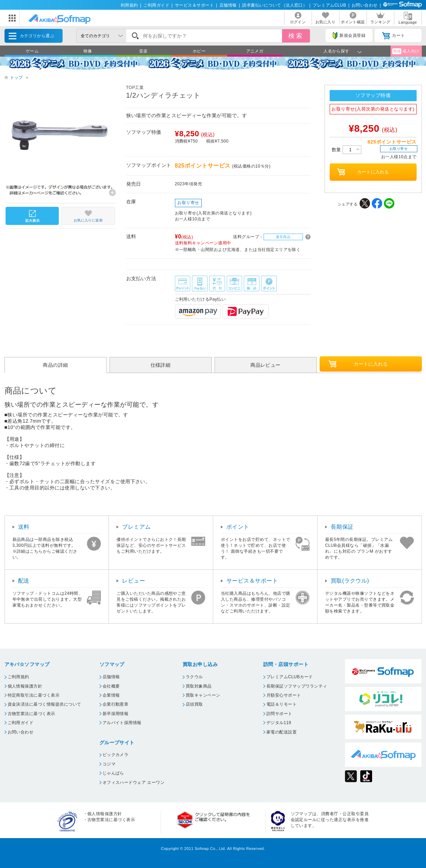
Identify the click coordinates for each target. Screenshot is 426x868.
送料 (24, 527)
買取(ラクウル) (350, 581)
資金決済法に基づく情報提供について (45, 704)
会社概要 (111, 686)
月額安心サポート (284, 695)
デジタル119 (279, 723)
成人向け (406, 51)
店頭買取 (194, 704)
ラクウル (194, 677)
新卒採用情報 (116, 714)
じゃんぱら (113, 773)
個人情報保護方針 (25, 686)
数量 (347, 150)
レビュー (134, 581)
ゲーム (32, 51)
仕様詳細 (161, 365)
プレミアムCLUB (329, 5)
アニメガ (255, 51)
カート (393, 36)
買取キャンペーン (203, 695)
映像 (88, 51)
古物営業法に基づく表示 (31, 714)
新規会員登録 (349, 36)
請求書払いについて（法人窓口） (275, 5)
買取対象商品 (199, 686)
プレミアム (136, 527)
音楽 (143, 51)
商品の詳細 (55, 365)
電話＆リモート (282, 704)
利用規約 (129, 5)
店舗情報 (228, 5)
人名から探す (336, 51)
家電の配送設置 (282, 732)
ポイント (238, 527)
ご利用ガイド (156, 5)
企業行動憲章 (116, 704)
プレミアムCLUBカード (290, 677)
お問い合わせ (365, 5)
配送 (24, 581)
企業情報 (111, 695)
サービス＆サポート (194, 5)
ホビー (199, 51)
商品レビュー (266, 365)
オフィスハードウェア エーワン (134, 782)
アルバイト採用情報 (122, 723)
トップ (17, 78)
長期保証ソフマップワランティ (297, 686)
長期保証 (342, 527)
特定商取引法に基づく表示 (34, 695)
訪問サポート (279, 714)
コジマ (109, 764)
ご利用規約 (18, 677)
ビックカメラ (116, 755)
